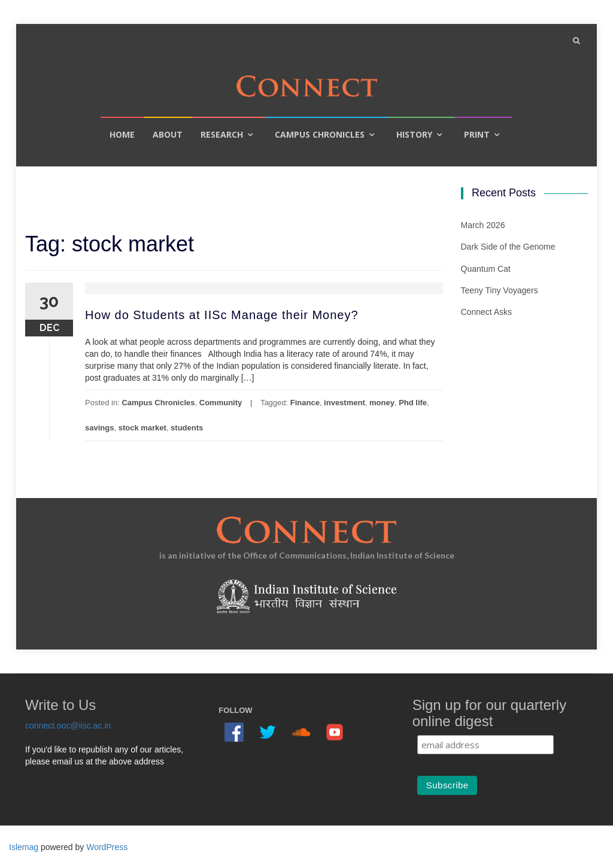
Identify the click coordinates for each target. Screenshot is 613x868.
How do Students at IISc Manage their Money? (222, 315)
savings (99, 428)
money (382, 403)
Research (222, 134)
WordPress (107, 847)
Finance (305, 403)
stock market (142, 428)
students (187, 428)
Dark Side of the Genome (508, 247)
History (414, 134)
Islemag (24, 847)
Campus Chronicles (320, 134)
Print (477, 134)
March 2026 (483, 225)
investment (345, 403)
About (168, 134)
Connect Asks (487, 312)
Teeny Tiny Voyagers (500, 290)
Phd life (413, 403)
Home (122, 134)
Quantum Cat (486, 269)
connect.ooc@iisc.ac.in (68, 726)
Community (221, 403)
